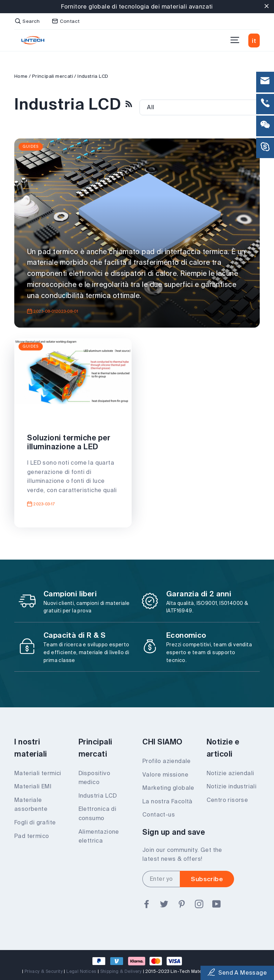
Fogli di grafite (35, 822)
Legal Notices (81, 971)
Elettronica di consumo (98, 813)
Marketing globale (168, 788)
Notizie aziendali (230, 773)
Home (21, 76)
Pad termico (32, 836)
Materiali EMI (33, 786)
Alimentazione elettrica (99, 836)
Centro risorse (227, 800)
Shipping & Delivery (121, 971)
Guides (31, 147)
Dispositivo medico (94, 778)
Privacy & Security (44, 971)
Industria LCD (98, 795)
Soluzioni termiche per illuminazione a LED (69, 442)
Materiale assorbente (31, 804)
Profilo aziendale (167, 761)
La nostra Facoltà (168, 801)
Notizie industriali (232, 786)
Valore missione (165, 774)
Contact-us (159, 814)
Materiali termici (38, 773)
